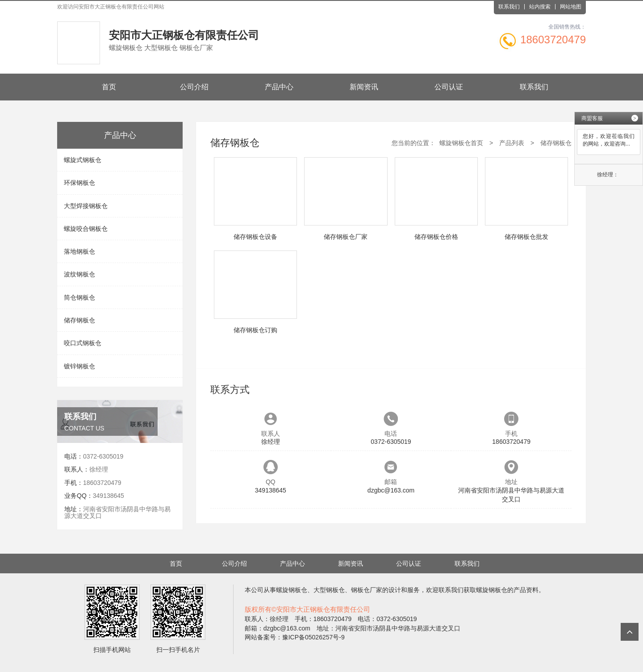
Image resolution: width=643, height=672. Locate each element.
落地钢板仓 (79, 251)
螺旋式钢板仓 (83, 160)
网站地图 (571, 7)
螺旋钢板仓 (292, 590)
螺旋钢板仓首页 (461, 143)
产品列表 (512, 143)
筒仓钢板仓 (79, 297)
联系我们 (509, 7)
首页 (109, 87)
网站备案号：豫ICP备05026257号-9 (295, 637)
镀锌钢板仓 (79, 366)
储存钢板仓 (79, 320)
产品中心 (279, 87)
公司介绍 (194, 87)
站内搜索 (540, 7)
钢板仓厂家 (367, 590)
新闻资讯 (364, 87)
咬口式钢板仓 (83, 343)
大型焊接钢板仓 (86, 206)
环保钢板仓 (79, 183)
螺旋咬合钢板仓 (86, 229)
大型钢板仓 (329, 590)
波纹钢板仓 (79, 274)
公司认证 (449, 87)
